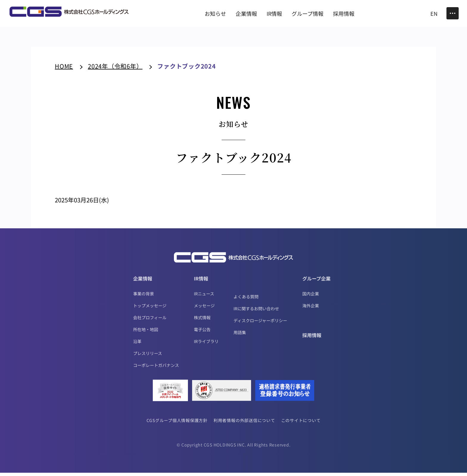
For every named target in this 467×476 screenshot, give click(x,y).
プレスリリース (148, 356)
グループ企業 (316, 282)
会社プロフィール (150, 321)
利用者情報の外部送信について (244, 424)
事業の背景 (144, 297)
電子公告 (202, 333)
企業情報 (143, 282)
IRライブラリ (206, 345)
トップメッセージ (150, 309)
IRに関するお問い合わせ (256, 312)
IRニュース (204, 297)
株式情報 (202, 321)
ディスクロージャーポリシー (260, 324)
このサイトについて (301, 424)
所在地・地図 (146, 333)
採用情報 (312, 338)
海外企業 (311, 309)
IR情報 (201, 282)
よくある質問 (246, 300)
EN (434, 13)
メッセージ (204, 309)
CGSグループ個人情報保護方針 (177, 424)
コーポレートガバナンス (156, 368)
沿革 (137, 345)
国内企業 (311, 297)
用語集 (240, 336)
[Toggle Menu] (453, 13)
